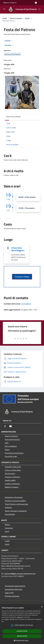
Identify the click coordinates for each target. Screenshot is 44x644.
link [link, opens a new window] (3, 621)
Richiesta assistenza (12, 596)
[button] (22, 641)
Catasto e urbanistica (12, 484)
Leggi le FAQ (9, 593)
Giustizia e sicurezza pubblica (15, 501)
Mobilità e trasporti (12, 487)
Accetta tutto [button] (22, 631)
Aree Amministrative (12, 439)
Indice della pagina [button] (13, 117)
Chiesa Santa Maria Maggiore (18, 249)
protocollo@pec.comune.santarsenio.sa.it (20, 574)
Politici (7, 450)
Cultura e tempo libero (13, 470)
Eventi (27, 18)
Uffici (7, 443)
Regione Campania (10, 3)
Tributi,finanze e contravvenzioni (17, 504)
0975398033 (26, 304)
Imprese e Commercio (12, 477)
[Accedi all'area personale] (36, 3)
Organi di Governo (11, 436)
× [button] (42, 607)
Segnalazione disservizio (13, 589)
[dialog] (22, 624)
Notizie (7, 525)
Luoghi (7, 541)
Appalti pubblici (10, 480)
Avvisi (7, 531)
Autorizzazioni (10, 514)
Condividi (9, 41)
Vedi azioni (9, 45)
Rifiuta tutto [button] (22, 636)
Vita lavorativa (10, 474)
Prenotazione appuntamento (15, 586)
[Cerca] (40, 9)
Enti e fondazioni (11, 446)
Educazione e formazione (14, 497)
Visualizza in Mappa (22, 277)
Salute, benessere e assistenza (16, 511)
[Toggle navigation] (4, 9)
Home (5, 18)
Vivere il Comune (16, 18)
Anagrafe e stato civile (13, 467)
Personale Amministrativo (14, 453)
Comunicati (9, 528)
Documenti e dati (11, 456)
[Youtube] (11, 426)
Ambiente (8, 507)
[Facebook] (5, 426)
